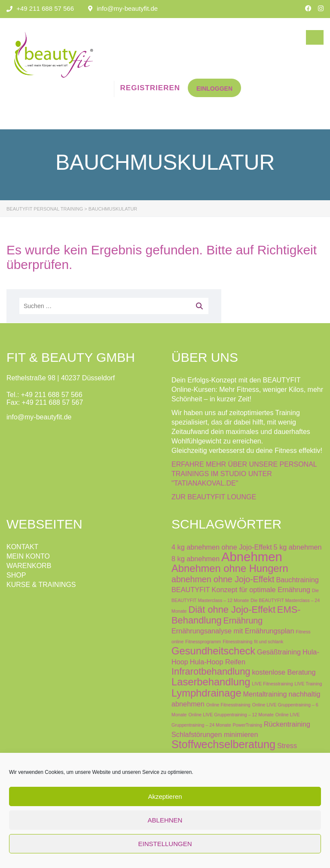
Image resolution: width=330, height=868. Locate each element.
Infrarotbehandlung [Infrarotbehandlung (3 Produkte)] (211, 671)
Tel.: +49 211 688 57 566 (44, 395)
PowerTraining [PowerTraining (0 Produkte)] (247, 725)
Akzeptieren (165, 796)
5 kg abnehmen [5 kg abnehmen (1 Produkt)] (298, 547)
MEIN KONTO (28, 556)
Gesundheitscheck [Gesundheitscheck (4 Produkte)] (213, 651)
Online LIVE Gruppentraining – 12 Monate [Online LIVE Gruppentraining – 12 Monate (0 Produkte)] (231, 715)
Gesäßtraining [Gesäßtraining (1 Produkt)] (279, 652)
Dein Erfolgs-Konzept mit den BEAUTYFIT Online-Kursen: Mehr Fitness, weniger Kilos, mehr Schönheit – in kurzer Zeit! (247, 390)
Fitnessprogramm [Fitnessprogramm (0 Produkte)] (203, 642)
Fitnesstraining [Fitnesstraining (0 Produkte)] (237, 642)
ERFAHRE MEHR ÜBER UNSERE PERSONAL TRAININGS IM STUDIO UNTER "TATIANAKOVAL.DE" (244, 474)
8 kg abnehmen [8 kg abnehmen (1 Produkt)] (196, 559)
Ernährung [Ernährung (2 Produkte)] (243, 620)
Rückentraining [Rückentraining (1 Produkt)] (287, 724)
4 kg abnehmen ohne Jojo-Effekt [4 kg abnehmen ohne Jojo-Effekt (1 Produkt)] (222, 547)
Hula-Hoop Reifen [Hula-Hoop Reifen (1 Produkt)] (218, 662)
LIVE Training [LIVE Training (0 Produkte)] (308, 684)
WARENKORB (29, 566)
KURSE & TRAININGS (41, 585)
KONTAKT (22, 547)
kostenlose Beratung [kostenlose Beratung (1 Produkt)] (284, 672)
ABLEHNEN (165, 820)
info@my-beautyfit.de (127, 8)
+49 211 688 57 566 (45, 8)
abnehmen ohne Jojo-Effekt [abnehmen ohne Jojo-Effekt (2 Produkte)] (223, 579)
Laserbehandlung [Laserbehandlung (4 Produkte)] (211, 682)
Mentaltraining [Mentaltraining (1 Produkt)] (265, 694)
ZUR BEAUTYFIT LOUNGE (214, 497)
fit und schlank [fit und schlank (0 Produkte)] (269, 642)
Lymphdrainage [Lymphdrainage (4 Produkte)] (206, 693)
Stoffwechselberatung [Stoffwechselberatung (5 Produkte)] (223, 744)
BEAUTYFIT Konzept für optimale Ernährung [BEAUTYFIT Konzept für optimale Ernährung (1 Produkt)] (241, 590)
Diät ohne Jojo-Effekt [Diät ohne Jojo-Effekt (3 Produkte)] (232, 610)
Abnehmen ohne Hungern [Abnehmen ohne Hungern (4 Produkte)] (230, 568)
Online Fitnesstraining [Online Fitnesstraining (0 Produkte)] (228, 705)
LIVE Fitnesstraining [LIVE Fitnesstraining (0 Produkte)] (272, 684)
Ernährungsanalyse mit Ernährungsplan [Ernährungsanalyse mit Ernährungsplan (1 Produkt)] (233, 631)
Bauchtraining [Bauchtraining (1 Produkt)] (297, 580)
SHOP (16, 575)
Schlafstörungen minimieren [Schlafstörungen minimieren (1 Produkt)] (215, 734)
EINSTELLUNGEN (165, 844)
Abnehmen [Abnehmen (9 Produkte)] (252, 557)
